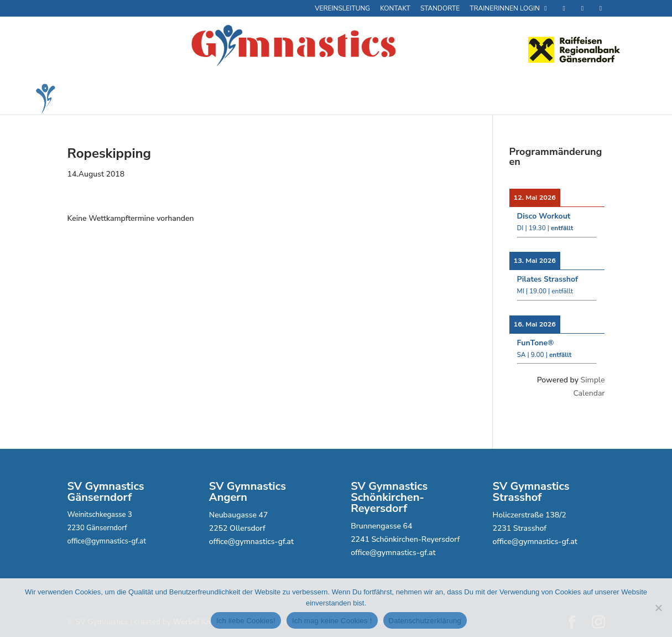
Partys (356, 99)
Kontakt (395, 9)
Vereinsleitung (342, 9)
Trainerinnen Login (510, 9)
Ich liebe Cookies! (246, 621)
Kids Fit (303, 99)
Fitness (184, 99)
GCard (243, 99)
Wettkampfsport (417, 99)
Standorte (440, 9)
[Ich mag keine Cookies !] (658, 608)
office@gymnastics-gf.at (107, 541)
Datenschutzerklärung (425, 621)
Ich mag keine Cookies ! (332, 621)
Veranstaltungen (509, 99)
